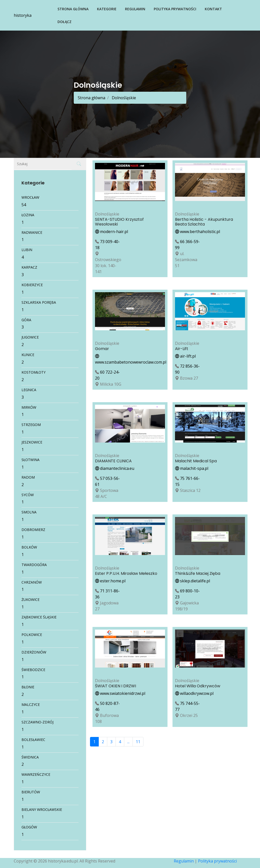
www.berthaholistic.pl (197, 232)
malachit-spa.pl (192, 468)
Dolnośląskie (123, 98)
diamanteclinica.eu (115, 468)
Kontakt (213, 9)
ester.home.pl (110, 581)
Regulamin (135, 9)
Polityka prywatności (175, 9)
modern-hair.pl (111, 232)
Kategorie (107, 9)
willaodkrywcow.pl (194, 693)
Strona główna (73, 9)
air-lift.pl (185, 356)
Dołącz (64, 22)
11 (138, 742)
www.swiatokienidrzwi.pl (120, 693)
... (128, 742)
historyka (23, 15)
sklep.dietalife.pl (192, 581)
